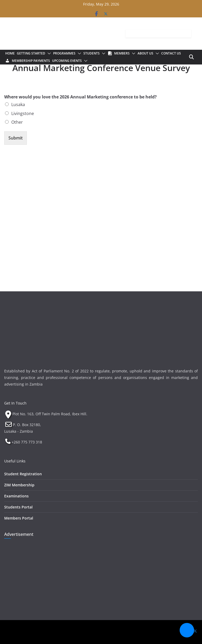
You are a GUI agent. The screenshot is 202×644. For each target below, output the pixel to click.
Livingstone (23, 113)
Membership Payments (31, 61)
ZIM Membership (19, 485)
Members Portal (19, 518)
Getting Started (31, 53)
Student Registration (23, 474)
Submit (16, 138)
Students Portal (18, 507)
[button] (48, 53)
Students (92, 53)
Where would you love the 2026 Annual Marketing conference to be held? (80, 97)
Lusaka (18, 104)
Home (10, 53)
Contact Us (171, 53)
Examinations (16, 496)
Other (17, 122)
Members (122, 53)
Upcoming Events (67, 61)
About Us (145, 53)
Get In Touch (15, 403)
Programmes (64, 53)
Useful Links (15, 461)
